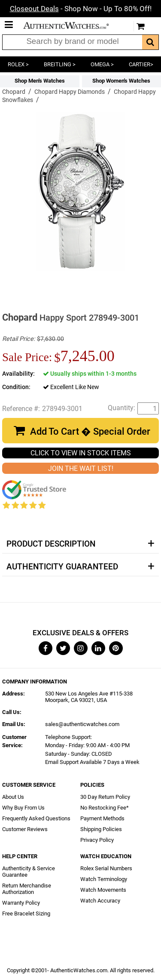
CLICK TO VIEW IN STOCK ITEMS (81, 453)
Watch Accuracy (100, 901)
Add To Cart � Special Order (90, 431)
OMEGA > (102, 64)
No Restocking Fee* (105, 808)
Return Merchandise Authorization (27, 889)
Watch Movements (103, 890)
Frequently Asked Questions (36, 818)
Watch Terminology (104, 879)
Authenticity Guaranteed (62, 567)
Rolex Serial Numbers (106, 868)
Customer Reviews (25, 829)
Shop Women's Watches (121, 81)
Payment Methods (102, 818)
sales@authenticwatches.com (82, 724)
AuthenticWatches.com (72, 25)
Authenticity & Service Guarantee (29, 872)
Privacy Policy (97, 840)
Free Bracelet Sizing (26, 914)
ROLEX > (18, 64)
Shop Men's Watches (40, 81)
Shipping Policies (101, 829)
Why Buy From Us (23, 808)
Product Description (51, 544)
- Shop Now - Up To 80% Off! (81, 9)
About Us (13, 797)
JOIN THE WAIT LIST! (81, 468)
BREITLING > (60, 64)
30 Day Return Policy (105, 797)
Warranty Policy (21, 903)
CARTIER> (141, 64)
